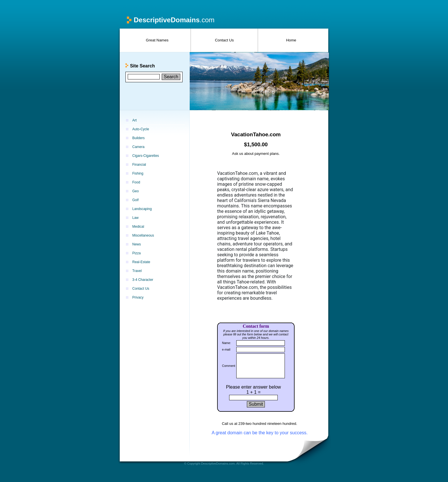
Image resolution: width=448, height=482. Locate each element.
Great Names (157, 40)
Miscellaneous (143, 235)
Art (134, 120)
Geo (136, 191)
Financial (139, 165)
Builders (138, 138)
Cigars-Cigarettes (146, 156)
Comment (229, 366)
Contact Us (224, 40)
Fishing (138, 173)
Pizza (136, 253)
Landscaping (142, 209)
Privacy (138, 297)
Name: (226, 343)
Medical (138, 227)
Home (291, 40)
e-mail (226, 349)
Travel (137, 271)
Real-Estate (141, 262)
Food (136, 182)
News (137, 244)
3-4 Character (143, 280)
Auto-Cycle (141, 129)
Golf (135, 200)
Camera (138, 147)
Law (135, 218)
